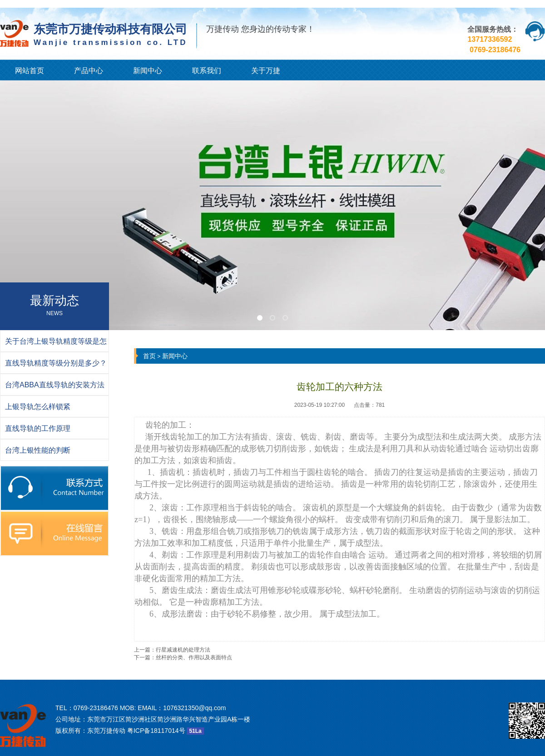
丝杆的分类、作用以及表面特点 (194, 657)
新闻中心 (148, 71)
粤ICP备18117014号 (156, 731)
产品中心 (89, 71)
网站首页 (30, 71)
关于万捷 (266, 71)
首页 (149, 356)
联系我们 (207, 71)
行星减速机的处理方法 (183, 650)
